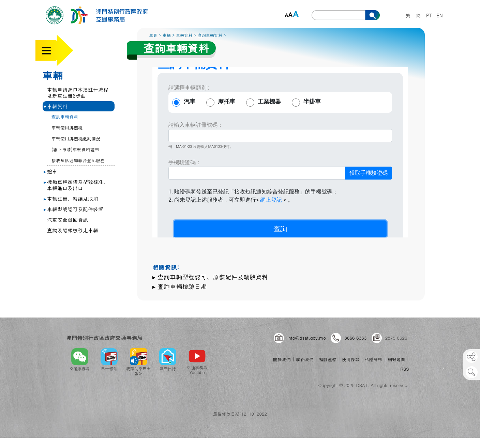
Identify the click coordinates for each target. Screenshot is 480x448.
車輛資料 (56, 106)
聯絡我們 (305, 359)
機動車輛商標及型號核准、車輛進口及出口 (76, 185)
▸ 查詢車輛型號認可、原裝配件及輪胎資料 (210, 277)
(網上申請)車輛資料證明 (75, 149)
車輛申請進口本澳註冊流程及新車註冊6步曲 (78, 92)
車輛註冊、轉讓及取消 (71, 198)
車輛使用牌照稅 (67, 128)
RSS (404, 369)
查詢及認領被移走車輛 (73, 230)
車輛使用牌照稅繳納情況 (76, 138)
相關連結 (328, 359)
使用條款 (350, 359)
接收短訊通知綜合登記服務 (78, 160)
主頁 (153, 35)
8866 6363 (355, 338)
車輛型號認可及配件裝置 (73, 209)
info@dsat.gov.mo (307, 338)
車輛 (52, 75)
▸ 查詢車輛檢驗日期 (179, 286)
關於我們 (282, 359)
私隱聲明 (374, 359)
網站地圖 (396, 359)
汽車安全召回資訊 (67, 220)
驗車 (50, 171)
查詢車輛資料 (65, 117)
